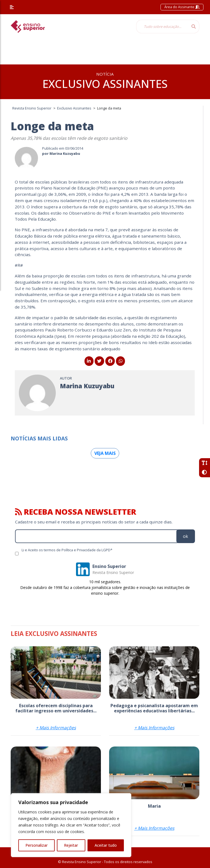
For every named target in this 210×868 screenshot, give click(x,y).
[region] (71, 825)
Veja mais (105, 453)
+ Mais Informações (56, 728)
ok (186, 536)
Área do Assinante (182, 7)
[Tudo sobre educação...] (162, 26)
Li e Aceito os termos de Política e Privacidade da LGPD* (67, 550)
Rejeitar (71, 845)
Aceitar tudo (106, 845)
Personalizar (37, 845)
